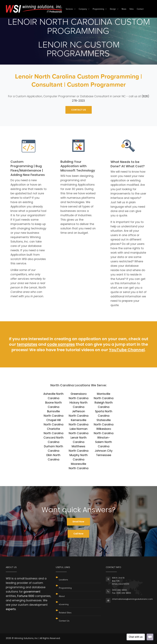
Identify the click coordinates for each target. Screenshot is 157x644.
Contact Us (64, 621)
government (32, 592)
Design (113, 9)
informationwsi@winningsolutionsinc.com (132, 599)
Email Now (78, 522)
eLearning (64, 604)
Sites (132, 9)
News (124, 9)
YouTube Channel (127, 350)
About (62, 596)
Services (69, 9)
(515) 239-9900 (119, 590)
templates (27, 344)
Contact (140, 9)
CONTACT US (79, 110)
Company (83, 9)
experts (11, 609)
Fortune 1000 (26, 596)
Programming (98, 9)
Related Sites (65, 613)
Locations (63, 580)
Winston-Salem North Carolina (104, 442)
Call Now (78, 534)
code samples (61, 344)
